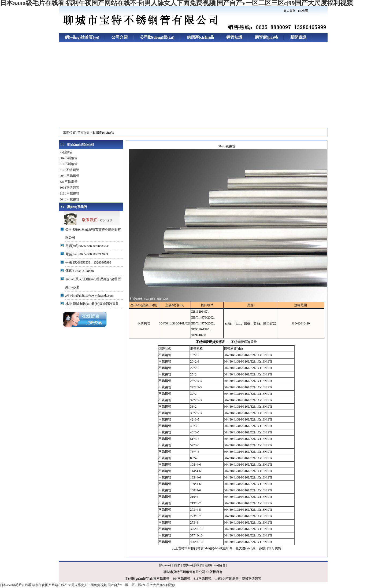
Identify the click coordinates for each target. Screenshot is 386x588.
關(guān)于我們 (170, 565)
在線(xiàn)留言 (215, 565)
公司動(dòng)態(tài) (157, 37)
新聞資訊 (298, 37)
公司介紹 (120, 37)
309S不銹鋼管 (70, 188)
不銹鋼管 (66, 152)
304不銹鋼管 (69, 158)
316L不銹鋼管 (70, 193)
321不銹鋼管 (69, 182)
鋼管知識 (234, 37)
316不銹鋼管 (69, 164)
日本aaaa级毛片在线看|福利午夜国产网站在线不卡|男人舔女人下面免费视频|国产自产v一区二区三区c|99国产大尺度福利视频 (88, 585)
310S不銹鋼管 (70, 170)
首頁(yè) (83, 133)
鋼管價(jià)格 (266, 37)
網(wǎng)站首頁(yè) (82, 37)
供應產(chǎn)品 (200, 37)
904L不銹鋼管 (70, 176)
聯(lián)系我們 (193, 565)
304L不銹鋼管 (70, 199)
